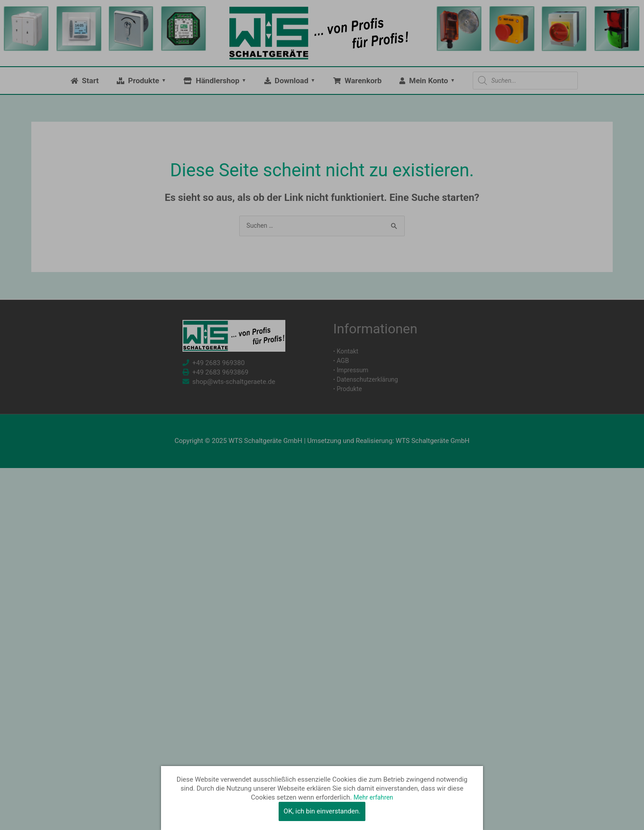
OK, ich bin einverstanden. (322, 811)
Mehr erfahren (373, 797)
